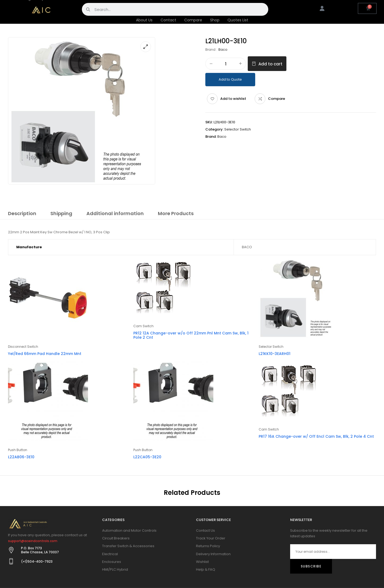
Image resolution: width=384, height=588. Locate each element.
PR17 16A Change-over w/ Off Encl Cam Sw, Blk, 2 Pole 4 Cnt (316, 436)
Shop (215, 20)
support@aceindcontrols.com (33, 541)
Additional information (115, 213)
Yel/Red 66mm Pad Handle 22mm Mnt (45, 354)
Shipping (61, 213)
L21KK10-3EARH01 (275, 354)
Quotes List (238, 20)
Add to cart (270, 64)
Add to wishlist (233, 99)
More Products (176, 213)
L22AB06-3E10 (21, 457)
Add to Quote (230, 79)
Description (22, 213)
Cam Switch (143, 326)
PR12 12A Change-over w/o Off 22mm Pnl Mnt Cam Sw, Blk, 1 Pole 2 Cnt (191, 335)
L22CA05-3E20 (147, 457)
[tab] (22, 214)
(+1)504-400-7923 (37, 561)
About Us (144, 20)
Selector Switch (238, 129)
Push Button (18, 450)
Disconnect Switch (23, 347)
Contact (168, 20)
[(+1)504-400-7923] (11, 561)
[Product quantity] (226, 64)
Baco (223, 50)
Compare (193, 20)
